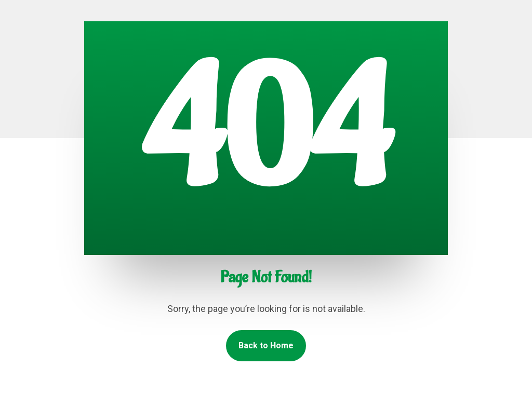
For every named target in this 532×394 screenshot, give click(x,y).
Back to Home (266, 345)
